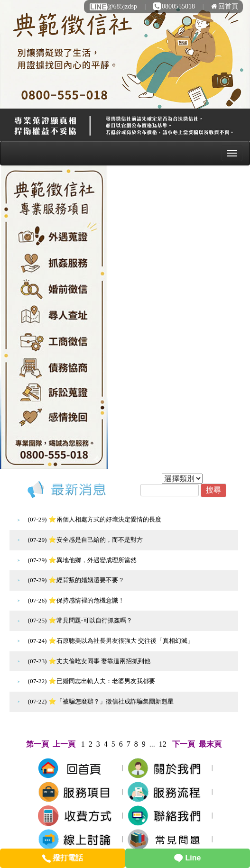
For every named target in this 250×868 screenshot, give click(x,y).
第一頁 (37, 744)
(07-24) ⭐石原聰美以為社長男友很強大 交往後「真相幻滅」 (111, 641)
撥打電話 (62, 858)
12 (163, 744)
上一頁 (64, 744)
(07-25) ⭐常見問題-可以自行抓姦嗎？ (80, 620)
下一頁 (184, 744)
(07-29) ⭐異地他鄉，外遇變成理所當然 (82, 560)
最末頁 (210, 744)
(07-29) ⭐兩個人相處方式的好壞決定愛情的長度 (95, 519)
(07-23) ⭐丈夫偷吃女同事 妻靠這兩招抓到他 (89, 661)
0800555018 (174, 6)
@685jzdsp (113, 6)
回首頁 (225, 6)
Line (187, 858)
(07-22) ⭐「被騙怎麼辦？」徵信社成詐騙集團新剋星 (101, 701)
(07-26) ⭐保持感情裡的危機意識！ (76, 600)
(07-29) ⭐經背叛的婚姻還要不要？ (76, 580)
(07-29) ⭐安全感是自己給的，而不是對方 (85, 540)
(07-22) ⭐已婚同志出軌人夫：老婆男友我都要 (92, 681)
